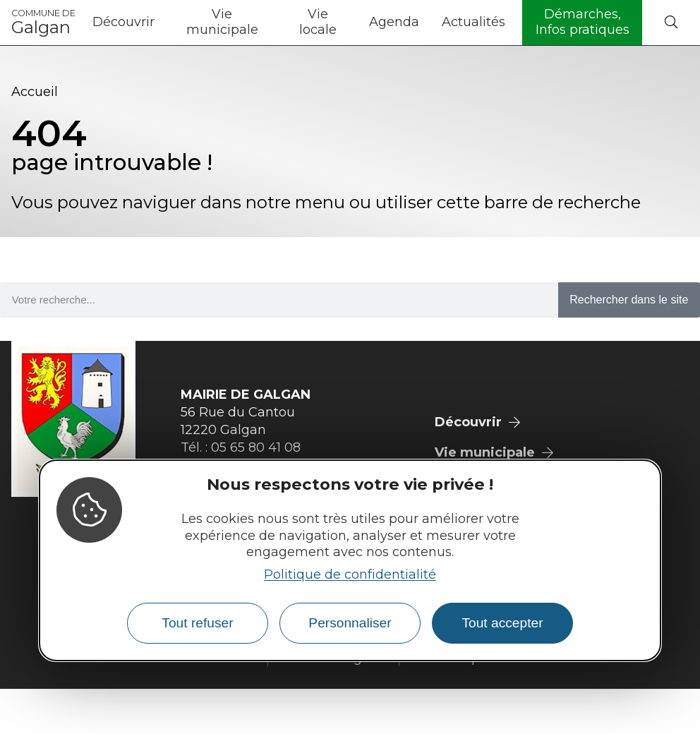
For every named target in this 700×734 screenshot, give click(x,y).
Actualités (473, 22)
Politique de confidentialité (350, 574)
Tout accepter (502, 623)
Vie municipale (222, 22)
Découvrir (123, 22)
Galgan (43, 23)
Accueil (35, 92)
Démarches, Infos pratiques (583, 22)
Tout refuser (197, 623)
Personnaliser (350, 623)
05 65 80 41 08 (256, 447)
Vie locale (318, 22)
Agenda (394, 22)
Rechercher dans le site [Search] (629, 300)
